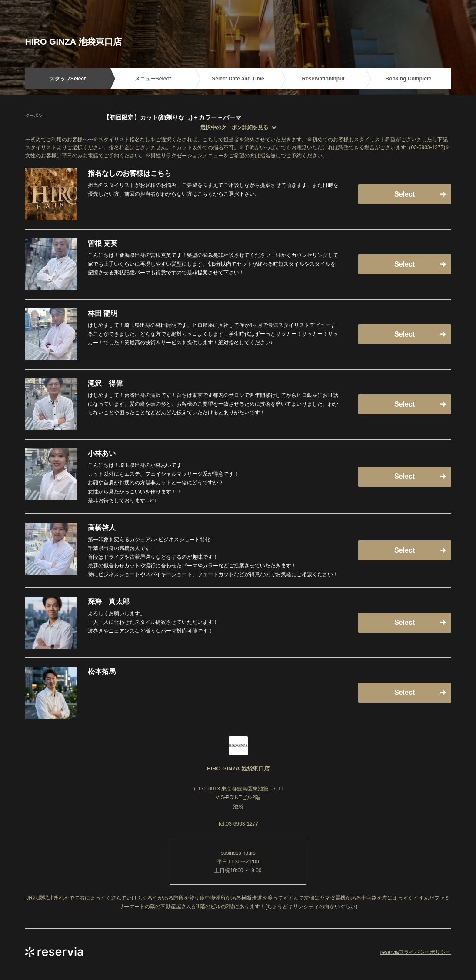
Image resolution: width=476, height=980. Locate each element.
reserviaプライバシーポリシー (416, 952)
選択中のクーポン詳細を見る (234, 127)
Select (404, 194)
